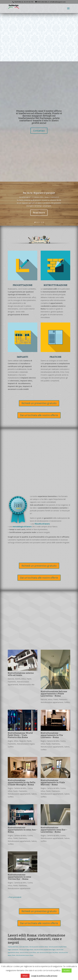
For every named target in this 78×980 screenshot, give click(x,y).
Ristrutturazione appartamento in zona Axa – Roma (22, 830)
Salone (67, 747)
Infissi (24, 679)
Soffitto (67, 702)
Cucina (63, 741)
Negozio (23, 741)
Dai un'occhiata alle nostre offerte (39, 415)
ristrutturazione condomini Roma (39, 947)
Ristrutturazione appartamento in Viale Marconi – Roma (53, 782)
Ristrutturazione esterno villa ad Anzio (21, 674)
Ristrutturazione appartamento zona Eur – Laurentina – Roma (54, 830)
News (47, 197)
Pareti (29, 679)
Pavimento (12, 682)
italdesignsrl (26, 197)
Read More (39, 213)
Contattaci (39, 131)
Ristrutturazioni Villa (27, 685)
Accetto (67, 970)
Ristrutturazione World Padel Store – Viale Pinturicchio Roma (20, 735)
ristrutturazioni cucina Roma (28, 953)
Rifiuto (25, 976)
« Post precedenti (15, 897)
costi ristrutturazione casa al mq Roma (47, 953)
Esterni (18, 679)
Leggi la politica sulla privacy (44, 976)
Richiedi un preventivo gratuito (39, 403)
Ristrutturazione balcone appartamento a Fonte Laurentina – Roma (54, 694)
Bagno (10, 741)
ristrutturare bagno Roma (26, 950)
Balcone (11, 679)
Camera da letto (53, 741)
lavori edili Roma (24, 947)
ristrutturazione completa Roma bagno (45, 950)
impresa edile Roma (13, 947)
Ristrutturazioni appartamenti (52, 702)
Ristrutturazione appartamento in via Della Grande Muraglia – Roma (22, 782)
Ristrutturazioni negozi (26, 744)
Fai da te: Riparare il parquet (39, 193)
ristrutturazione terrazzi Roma (25, 955)
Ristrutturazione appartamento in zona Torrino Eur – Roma (19, 877)
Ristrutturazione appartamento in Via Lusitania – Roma (52, 735)
